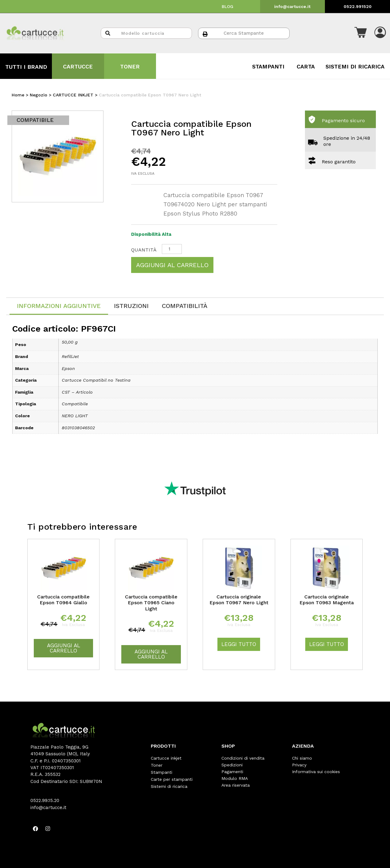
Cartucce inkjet (166, 758)
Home (18, 95)
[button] (361, 33)
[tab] (59, 306)
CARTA (306, 66)
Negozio (39, 95)
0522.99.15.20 (45, 800)
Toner (157, 765)
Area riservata (236, 785)
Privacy (299, 765)
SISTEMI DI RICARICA (355, 66)
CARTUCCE (78, 66)
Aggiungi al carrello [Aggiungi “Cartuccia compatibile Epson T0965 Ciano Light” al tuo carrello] (151, 654)
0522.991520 (358, 6)
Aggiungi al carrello (172, 265)
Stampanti (162, 772)
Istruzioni (131, 306)
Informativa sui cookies (316, 772)
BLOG (228, 6)
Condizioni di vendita (243, 758)
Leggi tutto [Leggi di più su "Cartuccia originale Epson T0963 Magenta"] (327, 644)
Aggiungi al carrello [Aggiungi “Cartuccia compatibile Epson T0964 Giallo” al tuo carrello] (64, 648)
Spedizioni (232, 765)
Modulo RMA (235, 778)
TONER (130, 66)
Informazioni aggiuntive (59, 306)
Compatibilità (185, 306)
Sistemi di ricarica (169, 785)
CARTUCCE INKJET (73, 95)
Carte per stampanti (172, 778)
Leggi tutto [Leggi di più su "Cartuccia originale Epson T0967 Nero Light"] (239, 644)
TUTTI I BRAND (26, 67)
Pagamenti (232, 772)
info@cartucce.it (292, 6)
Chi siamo (302, 758)
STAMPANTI (268, 66)
